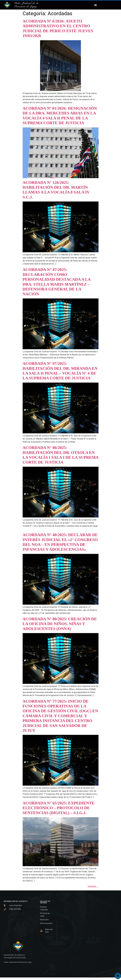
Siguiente (93, 886)
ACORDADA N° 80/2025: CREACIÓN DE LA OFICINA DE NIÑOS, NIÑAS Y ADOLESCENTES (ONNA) (60, 624)
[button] (96, 5)
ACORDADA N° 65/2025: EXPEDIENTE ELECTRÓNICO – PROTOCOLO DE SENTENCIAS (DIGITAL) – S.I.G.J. (59, 808)
